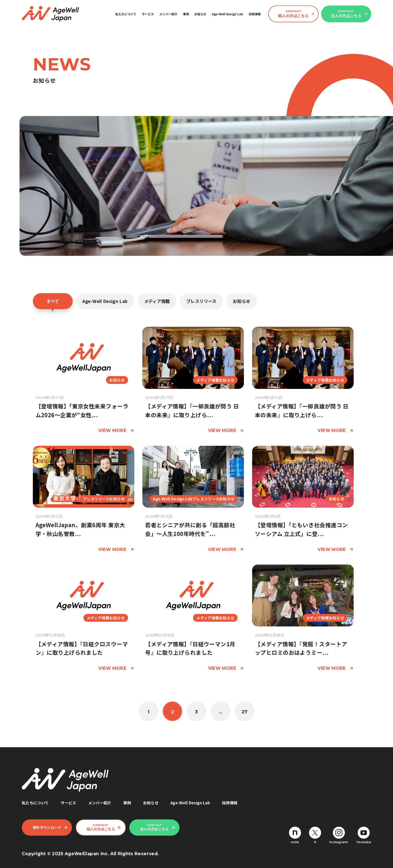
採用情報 (255, 14)
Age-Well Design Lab (227, 14)
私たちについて (126, 14)
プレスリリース (201, 301)
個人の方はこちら (293, 14)
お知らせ (200, 14)
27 (245, 712)
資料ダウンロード (47, 827)
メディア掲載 (157, 301)
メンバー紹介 (168, 14)
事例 (186, 14)
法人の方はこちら (346, 14)
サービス (148, 14)
